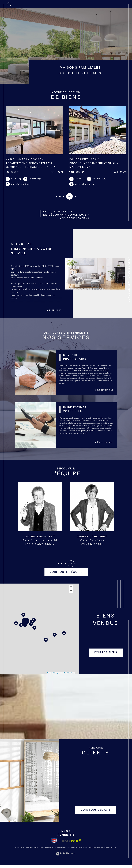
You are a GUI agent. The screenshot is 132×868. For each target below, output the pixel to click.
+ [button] (71, 590)
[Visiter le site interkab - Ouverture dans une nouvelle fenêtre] (71, 844)
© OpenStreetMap (68, 676)
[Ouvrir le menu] (123, 4)
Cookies (114, 851)
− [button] (71, 594)
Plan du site (71, 851)
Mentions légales (82, 851)
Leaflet (49, 676)
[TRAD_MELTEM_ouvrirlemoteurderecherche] (9, 4)
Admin (90, 851)
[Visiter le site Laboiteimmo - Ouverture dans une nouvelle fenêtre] (66, 860)
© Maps (57, 676)
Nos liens (97, 851)
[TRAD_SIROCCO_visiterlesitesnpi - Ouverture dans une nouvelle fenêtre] (54, 844)
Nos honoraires (60, 851)
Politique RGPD (105, 851)
